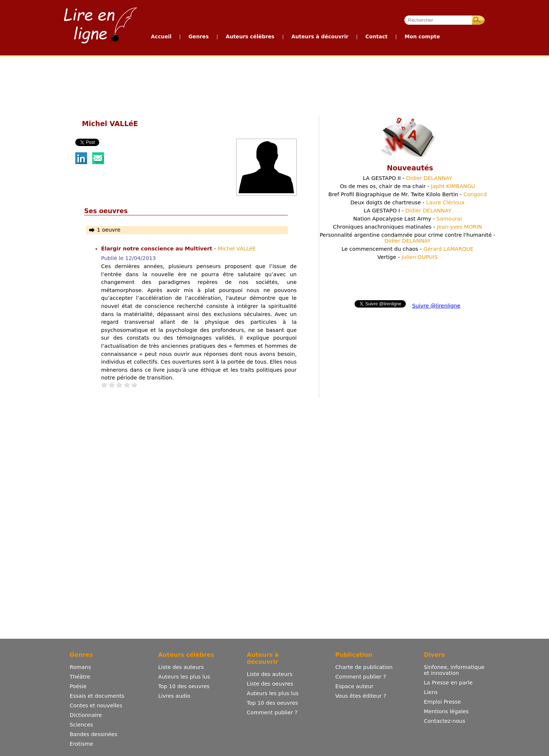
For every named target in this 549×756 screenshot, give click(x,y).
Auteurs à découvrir (320, 37)
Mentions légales (446, 711)
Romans (80, 667)
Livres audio (174, 696)
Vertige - (408, 257)
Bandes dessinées (94, 734)
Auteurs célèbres (250, 37)
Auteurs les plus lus (184, 677)
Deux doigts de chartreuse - (408, 202)
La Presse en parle (448, 683)
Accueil (161, 37)
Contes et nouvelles (96, 705)
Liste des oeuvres (270, 684)
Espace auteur (354, 686)
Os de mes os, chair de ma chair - (408, 186)
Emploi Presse (442, 702)
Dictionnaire (86, 715)
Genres (199, 37)
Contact (376, 37)
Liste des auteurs (181, 667)
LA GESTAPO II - (407, 178)
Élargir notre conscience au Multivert (158, 249)
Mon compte (422, 37)
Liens (431, 692)
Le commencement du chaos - (408, 249)
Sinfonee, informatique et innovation (454, 670)
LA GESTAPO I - (408, 211)
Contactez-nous (445, 721)
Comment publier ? (272, 712)
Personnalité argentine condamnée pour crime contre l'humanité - (407, 238)
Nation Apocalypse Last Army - (407, 219)
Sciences (81, 725)
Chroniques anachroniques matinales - (407, 227)
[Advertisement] (274, 84)
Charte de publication (364, 667)
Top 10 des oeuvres (184, 686)
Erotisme (82, 744)
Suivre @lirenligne (436, 306)
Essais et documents (97, 696)
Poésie (78, 686)
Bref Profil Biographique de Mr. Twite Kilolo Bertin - (408, 194)
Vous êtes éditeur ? (361, 696)
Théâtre (80, 677)
